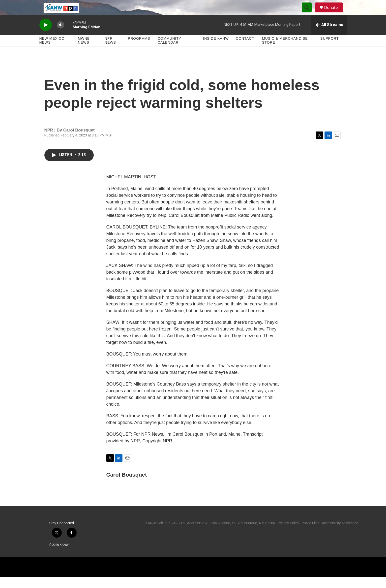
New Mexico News (52, 52)
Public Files (310, 534)
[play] (46, 36)
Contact (245, 50)
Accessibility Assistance (340, 534)
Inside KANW (216, 50)
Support (329, 50)
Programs (139, 50)
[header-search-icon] (309, 13)
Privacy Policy (288, 534)
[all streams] (329, 36)
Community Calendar (169, 52)
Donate (334, 13)
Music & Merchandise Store (285, 52)
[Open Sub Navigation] (132, 58)
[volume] (60, 36)
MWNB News (84, 52)
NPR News (110, 52)
